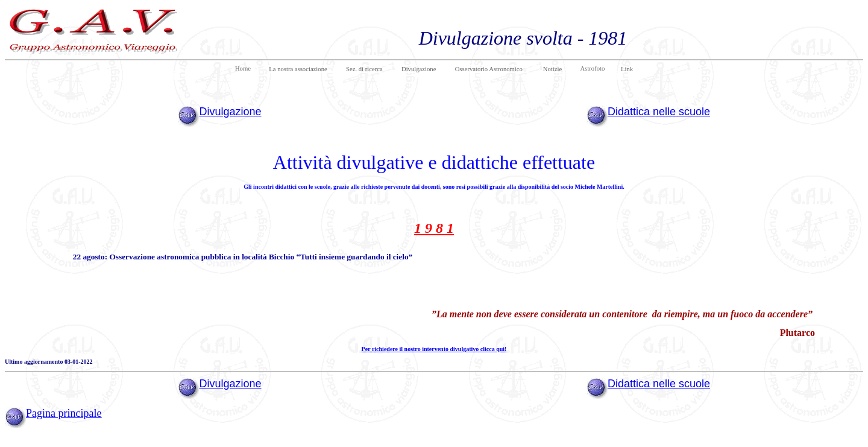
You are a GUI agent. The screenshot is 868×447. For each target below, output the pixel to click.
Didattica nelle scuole (659, 112)
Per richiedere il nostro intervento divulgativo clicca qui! (434, 349)
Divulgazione (230, 112)
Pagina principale (64, 413)
